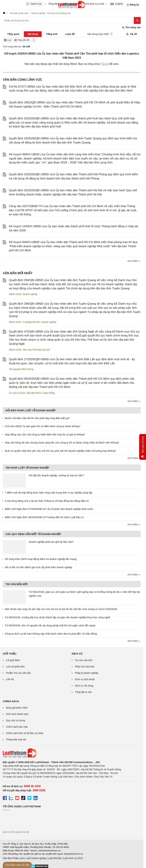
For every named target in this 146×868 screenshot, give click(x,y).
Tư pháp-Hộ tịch (31, 322)
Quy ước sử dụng (16, 720)
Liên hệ (10, 679)
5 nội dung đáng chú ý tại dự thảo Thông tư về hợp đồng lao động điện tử (47, 501)
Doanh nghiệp (30, 294)
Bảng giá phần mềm (17, 708)
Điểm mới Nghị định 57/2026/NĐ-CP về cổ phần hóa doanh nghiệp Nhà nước (49, 509)
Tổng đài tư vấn (83, 692)
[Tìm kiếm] (137, 20)
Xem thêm (134, 261)
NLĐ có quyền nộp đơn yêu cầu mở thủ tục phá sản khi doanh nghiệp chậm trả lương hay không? (60, 451)
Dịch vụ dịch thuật (85, 679)
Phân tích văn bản (85, 667)
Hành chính (15, 294)
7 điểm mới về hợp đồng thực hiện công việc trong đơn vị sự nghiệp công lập (49, 493)
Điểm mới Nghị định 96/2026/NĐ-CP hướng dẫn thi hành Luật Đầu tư (44, 517)
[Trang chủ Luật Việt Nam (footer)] (72, 753)
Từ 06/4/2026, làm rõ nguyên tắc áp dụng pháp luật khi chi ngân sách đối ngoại (50, 625)
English (117, 4)
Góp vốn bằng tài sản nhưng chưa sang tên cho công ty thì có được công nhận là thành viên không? (62, 443)
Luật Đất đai (54, 858)
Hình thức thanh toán (17, 714)
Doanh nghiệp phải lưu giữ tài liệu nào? (51, 542)
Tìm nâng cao (131, 27)
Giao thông (49, 393)
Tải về (105, 64)
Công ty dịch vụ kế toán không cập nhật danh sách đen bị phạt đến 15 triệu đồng (51, 634)
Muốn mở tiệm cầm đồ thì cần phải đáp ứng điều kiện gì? (37, 418)
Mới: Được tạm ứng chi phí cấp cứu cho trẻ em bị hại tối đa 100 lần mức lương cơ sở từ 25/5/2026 (61, 609)
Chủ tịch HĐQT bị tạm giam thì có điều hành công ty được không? (43, 426)
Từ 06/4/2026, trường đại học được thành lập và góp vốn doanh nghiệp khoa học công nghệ (57, 617)
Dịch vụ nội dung (84, 686)
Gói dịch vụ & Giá (95, 4)
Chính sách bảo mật (17, 727)
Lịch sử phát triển (15, 667)
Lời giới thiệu (13, 660)
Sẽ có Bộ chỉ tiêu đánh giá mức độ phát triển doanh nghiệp (38, 567)
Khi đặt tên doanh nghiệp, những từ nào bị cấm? (56, 475)
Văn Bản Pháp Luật (13, 858)
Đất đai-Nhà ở (34, 393)
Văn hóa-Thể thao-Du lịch (36, 350)
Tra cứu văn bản (84, 660)
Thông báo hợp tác (16, 740)
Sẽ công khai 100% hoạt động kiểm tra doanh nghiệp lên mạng (41, 559)
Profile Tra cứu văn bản (18, 673)
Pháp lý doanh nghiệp (87, 673)
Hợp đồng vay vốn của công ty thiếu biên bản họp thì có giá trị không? (45, 434)
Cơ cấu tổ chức (17, 393)
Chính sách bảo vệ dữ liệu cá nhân (25, 733)
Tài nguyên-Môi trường (21, 369)
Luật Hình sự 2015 (73, 858)
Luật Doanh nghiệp (36, 858)
